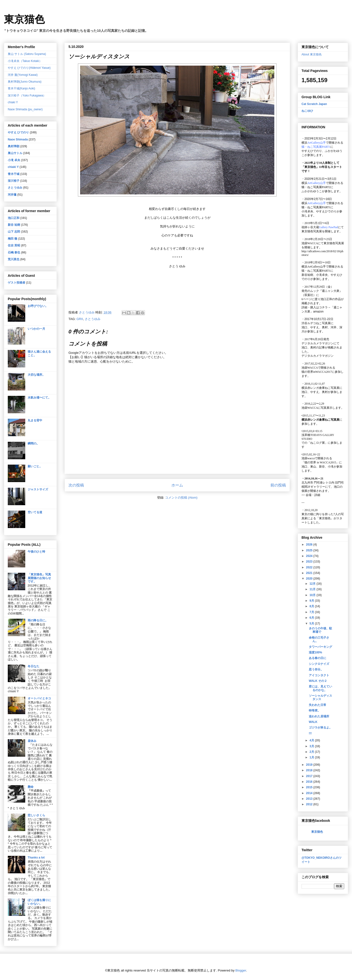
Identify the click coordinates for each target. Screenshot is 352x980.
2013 (310, 799)
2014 (310, 793)
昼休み (32, 741)
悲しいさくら (36, 815)
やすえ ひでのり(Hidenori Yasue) (29, 68)
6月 (312, 618)
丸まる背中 (35, 420)
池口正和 (14, 218)
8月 (312, 606)
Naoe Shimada (18, 139)
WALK (313, 722)
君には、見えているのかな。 (320, 688)
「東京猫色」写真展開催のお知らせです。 (39, 578)
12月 (313, 584)
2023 (310, 562)
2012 (310, 804)
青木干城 (14, 174)
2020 (310, 579)
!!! (310, 733)
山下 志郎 (14, 232)
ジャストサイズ (38, 489)
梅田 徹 (13, 239)
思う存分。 (316, 669)
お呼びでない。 (38, 306)
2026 (310, 545)
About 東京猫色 (312, 54)
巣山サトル (15, 153)
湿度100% (315, 652)
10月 (313, 595)
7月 (312, 612)
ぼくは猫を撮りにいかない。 (39, 902)
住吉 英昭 (14, 245)
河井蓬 (12, 195)
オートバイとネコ (39, 698)
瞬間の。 (34, 443)
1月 (312, 757)
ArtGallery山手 (317, 267)
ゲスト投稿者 (17, 283)
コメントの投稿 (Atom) (181, 498)
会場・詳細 (311, 495)
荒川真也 (14, 259)
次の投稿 (76, 485)
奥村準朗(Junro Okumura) (25, 82)
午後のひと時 (36, 552)
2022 (310, 567)
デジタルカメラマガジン (318, 356)
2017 (310, 776)
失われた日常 (318, 705)
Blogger (241, 970)
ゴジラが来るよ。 (320, 728)
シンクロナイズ (319, 664)
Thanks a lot (36, 858)
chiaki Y (13, 102)
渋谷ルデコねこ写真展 (316, 323)
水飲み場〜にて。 (39, 398)
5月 (312, 624)
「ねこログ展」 (318, 443)
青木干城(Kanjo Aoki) (21, 88)
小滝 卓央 (14, 160)
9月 (312, 601)
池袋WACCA (310, 243)
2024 (310, 556)
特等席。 (315, 711)
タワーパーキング (320, 647)
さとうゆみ (93, 319)
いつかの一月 (36, 329)
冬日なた (34, 666)
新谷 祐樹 (14, 225)
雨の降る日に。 (38, 620)
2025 (310, 550)
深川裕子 (14, 181)
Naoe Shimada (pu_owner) (25, 109)
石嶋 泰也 (14, 252)
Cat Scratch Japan (314, 104)
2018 (310, 770)
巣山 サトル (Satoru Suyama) (27, 54)
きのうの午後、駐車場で (320, 630)
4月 (312, 740)
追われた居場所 (319, 716)
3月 (312, 746)
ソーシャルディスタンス (320, 697)
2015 (310, 787)
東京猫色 (24, 19)
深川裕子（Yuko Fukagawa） (27, 95)
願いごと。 (35, 466)
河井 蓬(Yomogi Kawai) (23, 75)
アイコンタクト (319, 675)
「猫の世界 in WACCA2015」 (320, 462)
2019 (310, 765)
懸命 (31, 787)
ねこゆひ (307, 111)
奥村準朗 (14, 146)
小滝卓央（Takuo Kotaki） (25, 61)
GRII (80, 319)
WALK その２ (318, 681)
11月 (313, 589)
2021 (310, 573)
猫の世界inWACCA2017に (318, 372)
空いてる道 (35, 512)
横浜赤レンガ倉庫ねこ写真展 (320, 388)
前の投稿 (278, 485)
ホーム (177, 485)
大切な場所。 (36, 375)
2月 (312, 752)
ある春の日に (318, 658)
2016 (310, 782)
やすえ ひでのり (18, 132)
